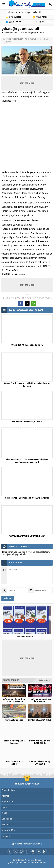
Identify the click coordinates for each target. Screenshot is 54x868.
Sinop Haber (14, 33)
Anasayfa (5, 33)
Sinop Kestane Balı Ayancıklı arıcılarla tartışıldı (27, 498)
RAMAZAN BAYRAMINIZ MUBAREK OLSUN (27, 536)
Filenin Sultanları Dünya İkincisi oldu (25, 12)
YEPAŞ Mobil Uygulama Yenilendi (14, 742)
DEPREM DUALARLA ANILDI (40, 720)
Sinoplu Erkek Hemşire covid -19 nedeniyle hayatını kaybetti (27, 385)
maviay (8, 42)
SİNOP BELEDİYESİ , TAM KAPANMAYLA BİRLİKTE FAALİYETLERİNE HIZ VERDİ (27, 461)
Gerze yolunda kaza (14, 720)
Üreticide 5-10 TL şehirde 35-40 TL (27, 345)
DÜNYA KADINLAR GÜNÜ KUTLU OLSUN (40, 742)
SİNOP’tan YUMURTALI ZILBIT (14, 763)
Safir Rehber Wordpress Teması (27, 860)
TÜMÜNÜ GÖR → (44, 680)
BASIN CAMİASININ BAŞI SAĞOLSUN (40, 763)
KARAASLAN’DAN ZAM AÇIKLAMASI (27, 422)
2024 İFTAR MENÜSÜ (27, 636)
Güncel (22, 33)
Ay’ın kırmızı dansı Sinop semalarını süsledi (14, 701)
